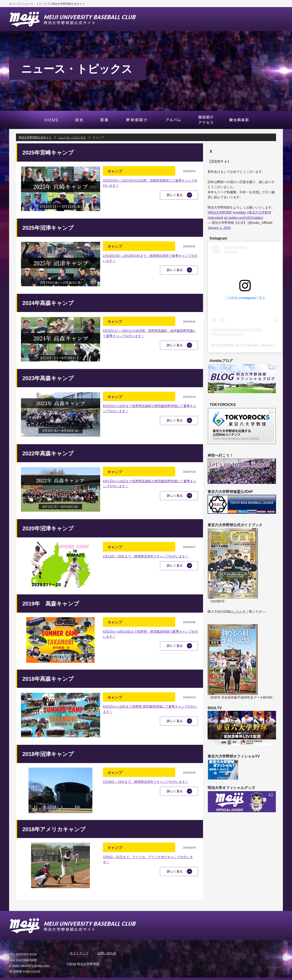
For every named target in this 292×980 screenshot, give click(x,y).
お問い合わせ (107, 953)
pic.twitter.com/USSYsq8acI (244, 218)
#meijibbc (239, 212)
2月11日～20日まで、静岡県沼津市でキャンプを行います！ (146, 556)
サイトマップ (79, 953)
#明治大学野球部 (220, 212)
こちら (238, 611)
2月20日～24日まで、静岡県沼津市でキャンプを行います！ (146, 782)
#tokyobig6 (215, 218)
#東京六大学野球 (259, 212)
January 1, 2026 (219, 228)
